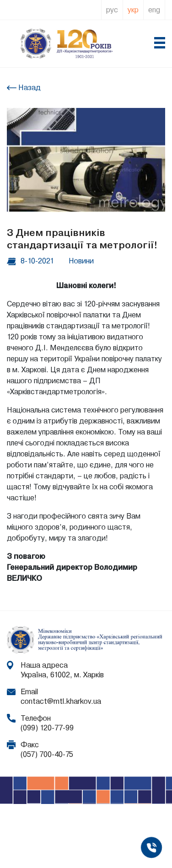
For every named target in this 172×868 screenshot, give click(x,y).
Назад (29, 88)
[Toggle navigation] (159, 44)
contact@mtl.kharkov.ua (61, 701)
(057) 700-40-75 (47, 754)
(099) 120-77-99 (47, 728)
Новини (81, 261)
